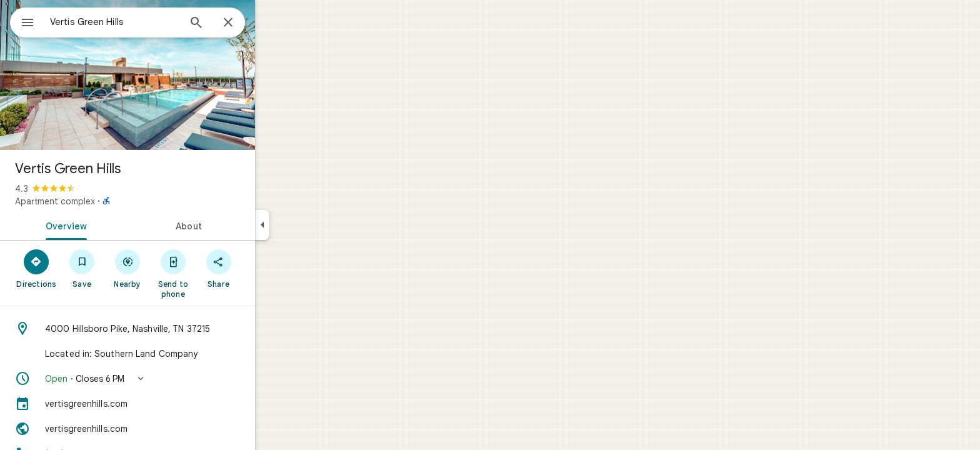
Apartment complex (100, 201)
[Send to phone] (218, 273)
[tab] (109, 225)
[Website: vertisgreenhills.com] (172, 429)
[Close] (273, 23)
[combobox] (147, 22)
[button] (172, 379)
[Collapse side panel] (307, 225)
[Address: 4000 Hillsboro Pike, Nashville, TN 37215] (172, 329)
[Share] (263, 268)
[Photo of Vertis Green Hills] (172, 75)
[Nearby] (173, 268)
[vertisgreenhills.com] (172, 404)
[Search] (241, 24)
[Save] (127, 268)
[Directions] (82, 268)
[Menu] (22, 21)
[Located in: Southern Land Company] (172, 354)
